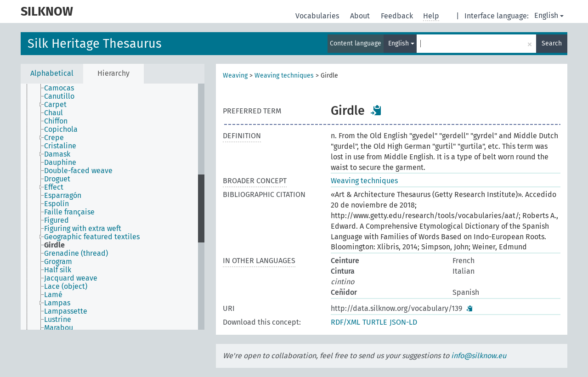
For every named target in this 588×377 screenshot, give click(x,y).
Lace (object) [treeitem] (66, 287)
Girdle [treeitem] (54, 245)
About (361, 16)
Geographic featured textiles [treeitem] (92, 237)
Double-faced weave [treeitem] (78, 171)
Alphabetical (52, 73)
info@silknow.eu (479, 356)
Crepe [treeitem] (54, 138)
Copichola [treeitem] (61, 129)
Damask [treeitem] (57, 154)
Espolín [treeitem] (57, 204)
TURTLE (375, 322)
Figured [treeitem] (57, 220)
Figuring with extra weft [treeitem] (83, 229)
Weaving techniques (284, 76)
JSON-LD (403, 322)
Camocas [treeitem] (59, 88)
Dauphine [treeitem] (60, 163)
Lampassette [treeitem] (66, 311)
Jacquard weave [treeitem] (71, 278)
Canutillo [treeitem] (59, 96)
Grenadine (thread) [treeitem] (76, 253)
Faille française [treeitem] (69, 212)
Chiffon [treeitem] (56, 121)
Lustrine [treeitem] (58, 320)
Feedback (398, 16)
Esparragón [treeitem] (63, 196)
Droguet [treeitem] (57, 179)
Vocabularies (318, 16)
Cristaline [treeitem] (60, 146)
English (549, 15)
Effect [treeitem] (54, 187)
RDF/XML (345, 322)
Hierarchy (113, 73)
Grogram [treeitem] (58, 262)
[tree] (113, 207)
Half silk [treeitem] (58, 270)
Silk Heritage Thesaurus (95, 44)
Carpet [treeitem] (55, 105)
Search (552, 43)
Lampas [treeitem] (57, 303)
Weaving (235, 76)
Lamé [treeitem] (53, 295)
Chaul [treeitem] (54, 113)
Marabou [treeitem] (59, 328)
